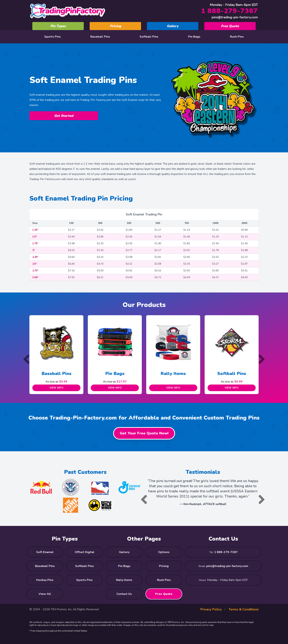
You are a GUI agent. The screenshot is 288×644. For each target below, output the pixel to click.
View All (45, 594)
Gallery (173, 26)
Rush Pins (237, 37)
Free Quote (230, 26)
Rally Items (173, 374)
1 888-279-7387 (229, 11)
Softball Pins (149, 37)
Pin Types (58, 26)
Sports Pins (53, 37)
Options (164, 552)
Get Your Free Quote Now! (144, 433)
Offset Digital (85, 552)
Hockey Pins (45, 580)
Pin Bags (194, 37)
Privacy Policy (211, 609)
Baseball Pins (100, 37)
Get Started (64, 116)
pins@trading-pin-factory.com (235, 17)
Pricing (115, 26)
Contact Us (124, 594)
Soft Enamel (45, 552)
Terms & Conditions (244, 609)
